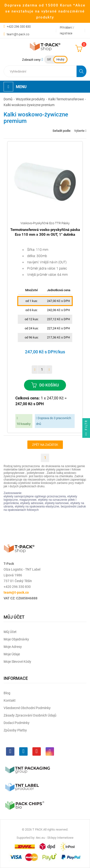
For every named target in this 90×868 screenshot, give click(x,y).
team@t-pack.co (18, 34)
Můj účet (10, 632)
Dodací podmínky (17, 723)
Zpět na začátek (45, 445)
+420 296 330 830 (19, 27)
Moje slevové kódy (17, 662)
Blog (7, 693)
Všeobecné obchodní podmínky (27, 708)
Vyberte (80, 131)
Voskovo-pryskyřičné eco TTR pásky (45, 223)
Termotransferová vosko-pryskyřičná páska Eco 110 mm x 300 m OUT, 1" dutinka (45, 232)
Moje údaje (12, 654)
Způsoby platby (15, 730)
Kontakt (10, 700)
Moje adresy (13, 647)
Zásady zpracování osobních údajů (30, 715)
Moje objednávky (16, 639)
